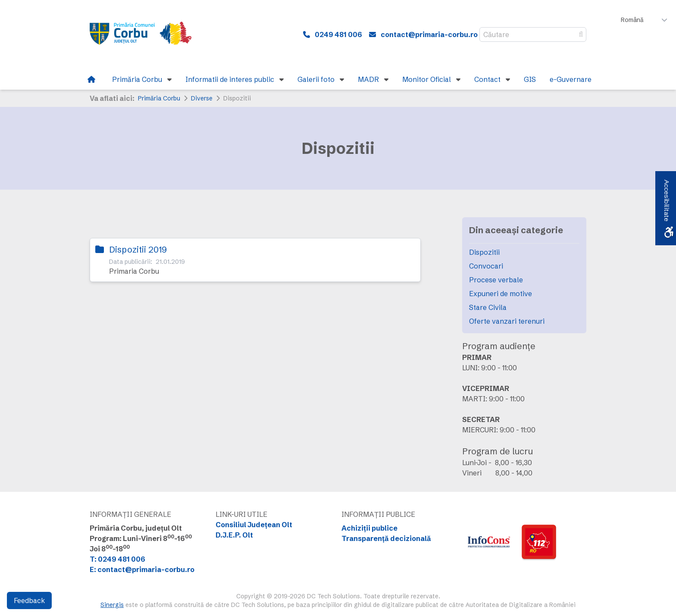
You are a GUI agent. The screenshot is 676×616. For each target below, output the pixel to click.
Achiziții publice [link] (369, 528)
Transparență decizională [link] (386, 538)
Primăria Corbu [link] (159, 98)
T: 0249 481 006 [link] (117, 559)
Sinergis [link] (112, 605)
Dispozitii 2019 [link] (138, 249)
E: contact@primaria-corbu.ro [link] (142, 569)
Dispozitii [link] (484, 252)
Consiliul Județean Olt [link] (254, 525)
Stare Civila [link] (488, 307)
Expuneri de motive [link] (501, 294)
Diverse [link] (202, 98)
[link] (146, 34)
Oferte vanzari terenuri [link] (507, 321)
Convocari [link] (486, 266)
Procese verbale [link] (496, 280)
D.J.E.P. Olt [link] (234, 535)
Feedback (29, 600)
